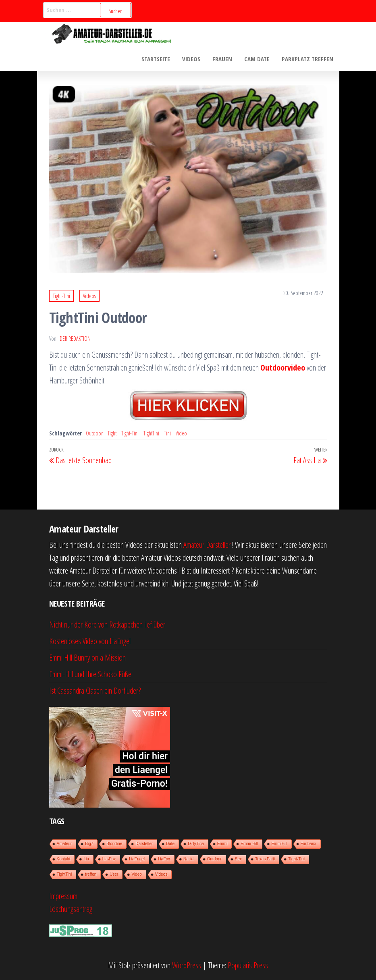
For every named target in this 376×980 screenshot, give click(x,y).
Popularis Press (248, 965)
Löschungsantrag (71, 909)
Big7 (89, 844)
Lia (86, 859)
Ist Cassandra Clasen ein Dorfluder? (95, 691)
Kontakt (64, 859)
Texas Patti (265, 859)
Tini (167, 433)
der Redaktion (75, 339)
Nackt (189, 859)
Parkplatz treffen (307, 59)
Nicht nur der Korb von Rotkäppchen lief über (107, 625)
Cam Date (257, 59)
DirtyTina (196, 844)
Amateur (64, 844)
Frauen (222, 59)
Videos (191, 59)
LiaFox (164, 859)
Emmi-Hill (249, 844)
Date (170, 844)
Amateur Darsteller (207, 545)
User (114, 874)
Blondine (114, 844)
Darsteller (144, 844)
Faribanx (308, 844)
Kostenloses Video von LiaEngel (90, 641)
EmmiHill (279, 844)
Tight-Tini (61, 296)
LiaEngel (137, 859)
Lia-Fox (109, 859)
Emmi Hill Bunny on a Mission (87, 658)
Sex (238, 859)
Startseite (156, 59)
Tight (112, 433)
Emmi (222, 844)
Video (181, 433)
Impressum (63, 896)
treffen (91, 874)
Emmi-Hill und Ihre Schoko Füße (90, 674)
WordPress (187, 965)
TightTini (151, 433)
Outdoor (94, 433)
